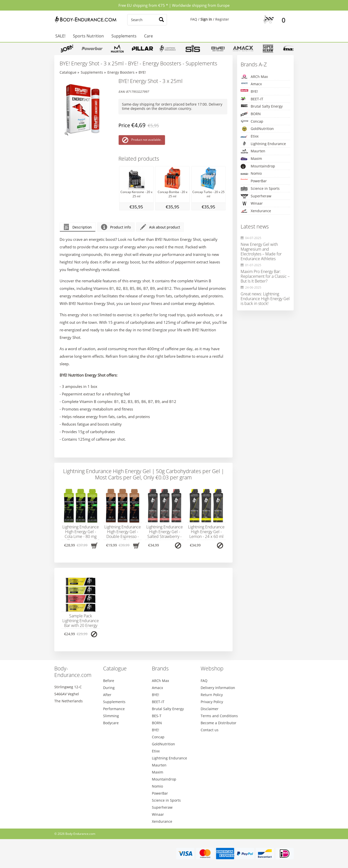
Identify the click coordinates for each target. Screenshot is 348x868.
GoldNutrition (257, 129)
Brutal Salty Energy (262, 106)
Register (222, 19)
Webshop (212, 668)
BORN (251, 114)
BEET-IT (252, 99)
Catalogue (68, 72)
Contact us (210, 730)
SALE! (60, 36)
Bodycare (111, 723)
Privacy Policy (212, 702)
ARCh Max (254, 77)
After (107, 695)
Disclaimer (210, 709)
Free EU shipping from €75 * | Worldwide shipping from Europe (174, 5)
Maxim (251, 159)
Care (148, 36)
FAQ (194, 19)
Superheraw (256, 196)
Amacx (251, 84)
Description (78, 227)
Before (109, 681)
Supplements (124, 36)
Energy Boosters (121, 72)
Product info (116, 227)
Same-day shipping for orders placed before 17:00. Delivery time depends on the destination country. (172, 106)
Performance (114, 709)
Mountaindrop (258, 166)
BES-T (157, 716)
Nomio (251, 174)
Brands (160, 668)
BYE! (142, 72)
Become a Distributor (219, 723)
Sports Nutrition (88, 36)
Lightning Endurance (263, 144)
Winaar (252, 203)
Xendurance (256, 211)
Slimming (111, 716)
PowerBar (254, 181)
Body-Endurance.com (73, 672)
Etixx (250, 136)
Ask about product (160, 227)
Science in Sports (260, 189)
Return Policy (212, 695)
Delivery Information (218, 688)
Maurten (253, 151)
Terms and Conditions (219, 716)
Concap (252, 121)
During (109, 688)
